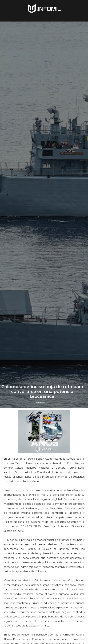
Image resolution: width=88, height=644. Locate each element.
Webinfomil (40, 403)
